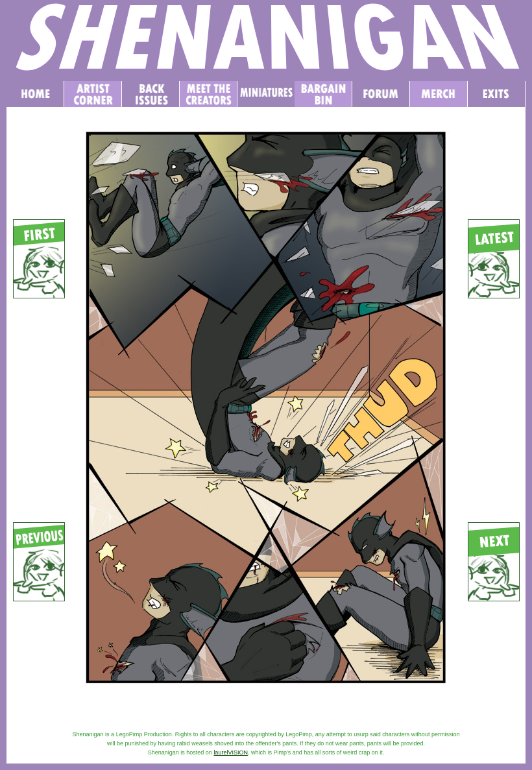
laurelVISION (231, 752)
